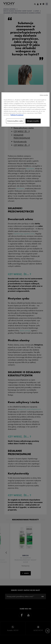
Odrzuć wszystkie (44, 95)
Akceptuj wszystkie (33, 121)
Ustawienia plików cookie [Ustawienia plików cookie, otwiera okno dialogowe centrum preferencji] (15, 121)
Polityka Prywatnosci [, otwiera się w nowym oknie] (17, 115)
